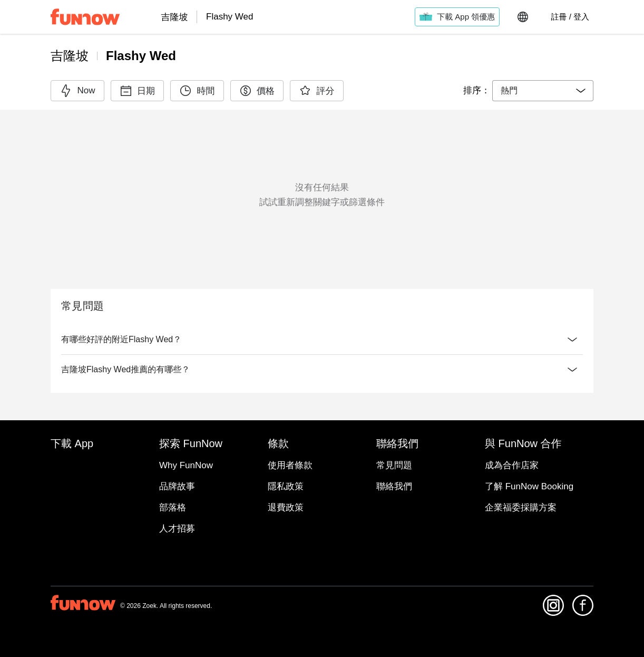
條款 (322, 503)
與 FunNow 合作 (322, 553)
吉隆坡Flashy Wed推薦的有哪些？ (322, 391)
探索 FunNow (322, 477)
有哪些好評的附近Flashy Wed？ (322, 340)
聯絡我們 (322, 528)
